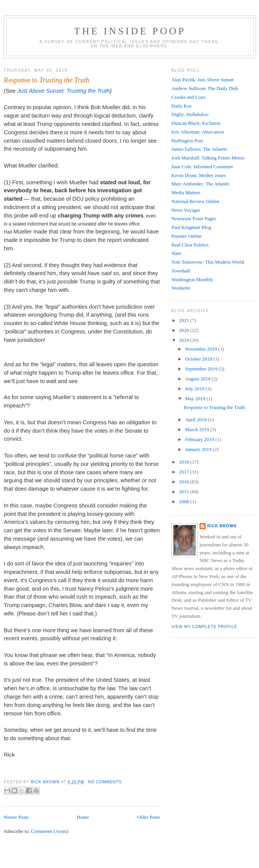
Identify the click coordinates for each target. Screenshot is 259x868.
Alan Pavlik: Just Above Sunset (203, 80)
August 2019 (198, 379)
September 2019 (202, 369)
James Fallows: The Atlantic (199, 149)
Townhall (181, 271)
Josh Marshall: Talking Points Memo (208, 158)
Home (83, 817)
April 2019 (197, 420)
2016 (185, 482)
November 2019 (202, 349)
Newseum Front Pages (194, 218)
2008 (185, 502)
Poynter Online (186, 236)
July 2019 (195, 389)
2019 (185, 340)
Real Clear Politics (190, 245)
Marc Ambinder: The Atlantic (201, 184)
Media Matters (186, 192)
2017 (185, 472)
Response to (46, 80)
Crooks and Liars (189, 97)
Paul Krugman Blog (191, 227)
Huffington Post (187, 141)
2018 (185, 462)
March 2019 (198, 429)
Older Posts (149, 817)
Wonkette (181, 288)
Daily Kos (181, 106)
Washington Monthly (192, 279)
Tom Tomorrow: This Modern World (208, 262)
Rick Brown (222, 526)
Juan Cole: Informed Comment (202, 167)
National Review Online (195, 201)
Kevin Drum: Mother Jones (199, 175)
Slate (176, 253)
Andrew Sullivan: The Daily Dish (205, 88)
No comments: (106, 782)
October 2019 (199, 359)
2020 (185, 330)
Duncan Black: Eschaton (196, 123)
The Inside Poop (130, 31)
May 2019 (196, 399)
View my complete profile (204, 627)
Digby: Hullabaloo (190, 114)
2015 (185, 492)
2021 (185, 320)
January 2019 (199, 449)
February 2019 (200, 439)
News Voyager (186, 210)
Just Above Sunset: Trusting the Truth (63, 91)
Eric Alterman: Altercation (198, 132)
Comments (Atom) (50, 831)
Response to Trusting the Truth (214, 407)
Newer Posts (16, 817)
